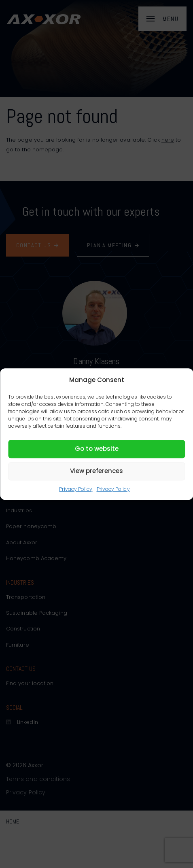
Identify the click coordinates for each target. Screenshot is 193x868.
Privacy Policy (76, 489)
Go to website (97, 449)
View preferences (96, 471)
